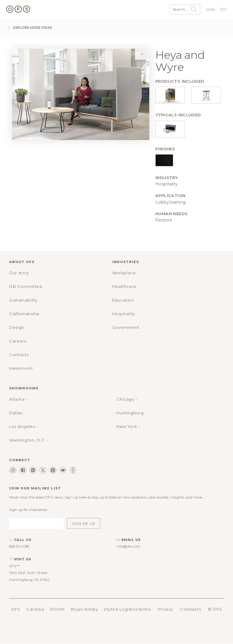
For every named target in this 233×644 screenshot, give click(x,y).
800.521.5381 (19, 546)
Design (17, 327)
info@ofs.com (128, 546)
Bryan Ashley (84, 609)
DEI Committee (26, 286)
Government (126, 327)
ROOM (57, 609)
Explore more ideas (29, 28)
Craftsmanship (24, 314)
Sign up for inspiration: (29, 510)
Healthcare (124, 286)
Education (123, 300)
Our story (19, 273)
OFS (16, 609)
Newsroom (21, 368)
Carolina (35, 609)
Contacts (19, 355)
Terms (144, 609)
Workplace (124, 273)
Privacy (165, 609)
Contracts (191, 609)
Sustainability (23, 300)
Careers (18, 341)
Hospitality (124, 314)
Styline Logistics (121, 609)
